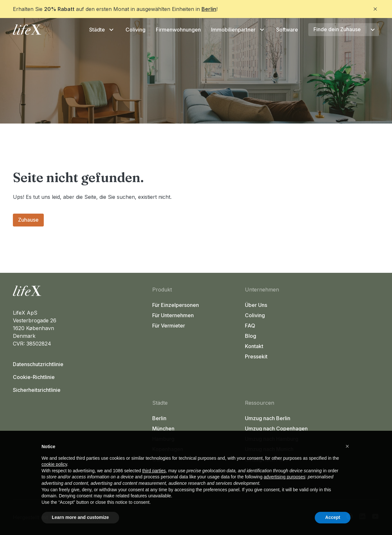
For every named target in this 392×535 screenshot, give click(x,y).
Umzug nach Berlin (268, 418)
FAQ (250, 326)
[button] (347, 446)
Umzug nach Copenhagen (276, 429)
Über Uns (256, 305)
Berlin (209, 9)
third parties (154, 471)
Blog (251, 336)
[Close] (375, 9)
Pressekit (256, 356)
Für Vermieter (169, 326)
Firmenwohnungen (178, 30)
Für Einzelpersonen (176, 305)
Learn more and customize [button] (80, 517)
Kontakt (254, 346)
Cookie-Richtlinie (34, 377)
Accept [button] (333, 517)
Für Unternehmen (173, 315)
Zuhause (28, 220)
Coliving (135, 30)
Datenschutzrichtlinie (38, 364)
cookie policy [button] (54, 464)
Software (287, 30)
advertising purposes (284, 477)
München (163, 429)
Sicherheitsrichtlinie (37, 390)
